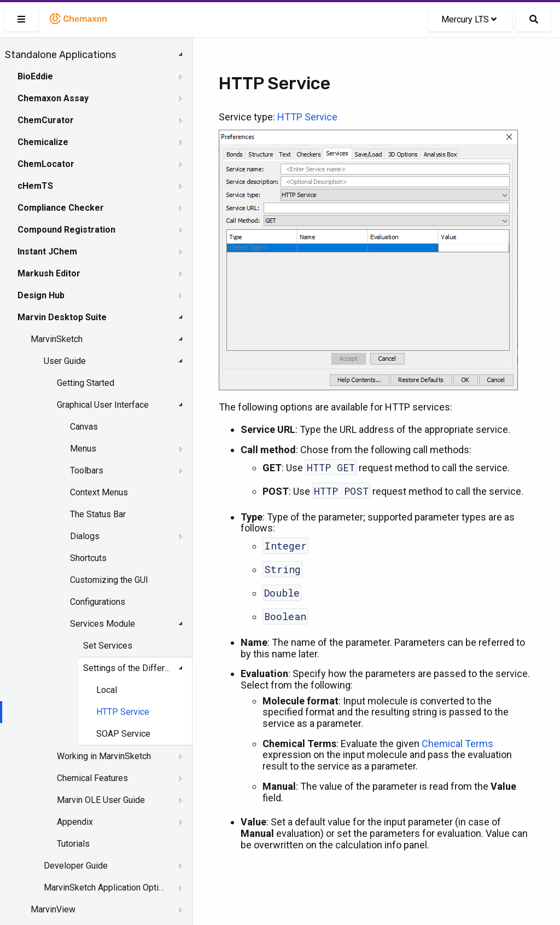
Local (107, 690)
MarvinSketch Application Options (105, 888)
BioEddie (35, 76)
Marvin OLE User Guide (101, 800)
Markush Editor (49, 273)
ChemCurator (46, 120)
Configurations (98, 602)
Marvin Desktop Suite (62, 317)
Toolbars (87, 470)
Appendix (75, 822)
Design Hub (41, 295)
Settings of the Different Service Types (129, 668)
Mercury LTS (469, 19)
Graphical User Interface (103, 405)
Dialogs (85, 536)
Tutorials (73, 844)
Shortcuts (88, 558)
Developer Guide (76, 866)
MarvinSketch (57, 339)
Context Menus (99, 492)
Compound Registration (66, 230)
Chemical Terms (457, 744)
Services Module (103, 624)
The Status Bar (98, 514)
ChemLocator (46, 164)
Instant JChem (47, 252)
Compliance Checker (61, 208)
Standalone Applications (60, 55)
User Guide (65, 361)
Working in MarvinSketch (104, 756)
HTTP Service (123, 712)
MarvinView (53, 909)
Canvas (84, 427)
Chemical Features (92, 778)
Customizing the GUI (109, 580)
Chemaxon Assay (53, 98)
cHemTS (35, 186)
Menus (83, 449)
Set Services (108, 646)
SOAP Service (123, 734)
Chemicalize (43, 142)
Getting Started (86, 383)
